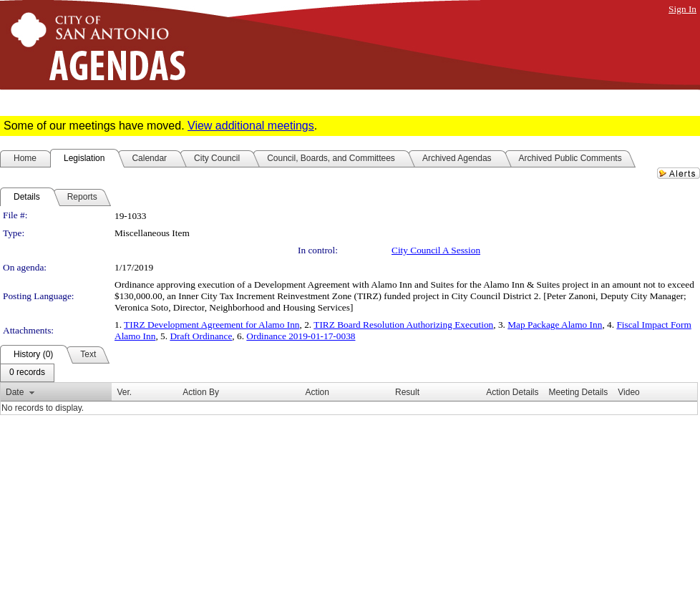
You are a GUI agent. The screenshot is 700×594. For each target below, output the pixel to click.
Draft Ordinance (201, 336)
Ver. (124, 392)
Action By (201, 392)
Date (15, 392)
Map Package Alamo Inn (555, 325)
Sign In (682, 9)
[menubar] (27, 373)
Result (407, 392)
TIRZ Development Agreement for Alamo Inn (212, 325)
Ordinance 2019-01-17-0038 (301, 336)
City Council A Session (436, 250)
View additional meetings (251, 126)
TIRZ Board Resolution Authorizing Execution (403, 325)
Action (317, 392)
